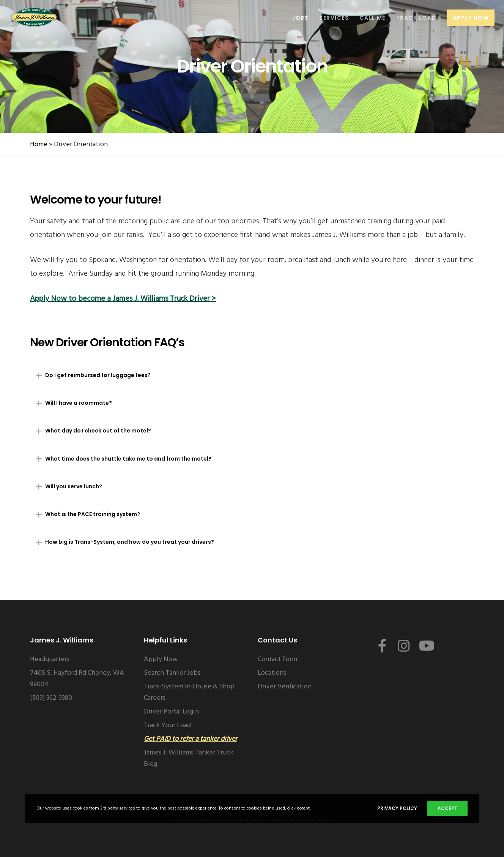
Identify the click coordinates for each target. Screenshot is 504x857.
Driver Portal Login (171, 712)
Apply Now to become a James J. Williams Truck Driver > (123, 299)
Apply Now (161, 659)
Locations (272, 673)
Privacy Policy (397, 808)
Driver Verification (285, 687)
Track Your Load (167, 725)
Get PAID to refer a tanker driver (191, 739)
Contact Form (277, 659)
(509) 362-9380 (51, 698)
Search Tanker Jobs (172, 673)
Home (39, 144)
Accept (447, 808)
